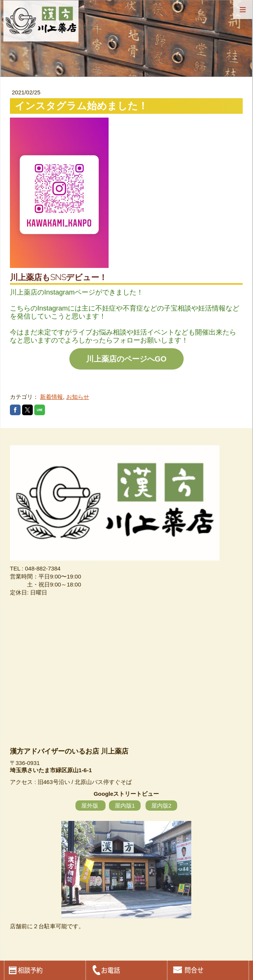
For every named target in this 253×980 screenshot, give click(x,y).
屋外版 (90, 806)
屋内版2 (161, 806)
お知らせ (78, 397)
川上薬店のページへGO (126, 359)
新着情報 (51, 397)
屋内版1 (125, 806)
